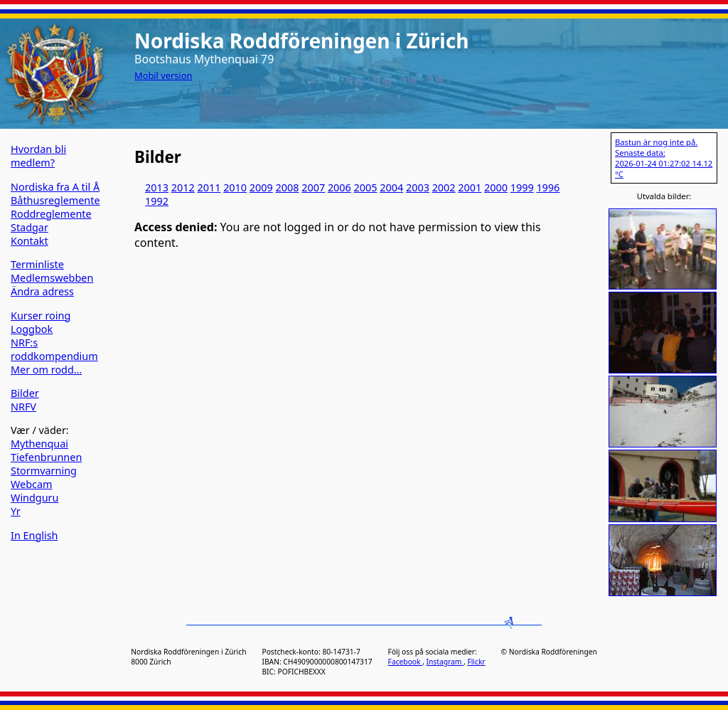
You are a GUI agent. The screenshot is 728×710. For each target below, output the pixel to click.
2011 (209, 187)
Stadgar (30, 227)
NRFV (23, 407)
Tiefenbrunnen (46, 457)
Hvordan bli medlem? (38, 156)
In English (34, 535)
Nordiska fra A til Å (55, 187)
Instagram (445, 662)
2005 (366, 187)
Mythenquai (39, 444)
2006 (339, 187)
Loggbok (32, 329)
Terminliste (37, 264)
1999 (522, 187)
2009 (261, 187)
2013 (157, 187)
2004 (391, 187)
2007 (313, 187)
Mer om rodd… (46, 370)
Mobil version (163, 75)
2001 (470, 187)
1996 (548, 187)
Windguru (34, 498)
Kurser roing (41, 316)
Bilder (25, 393)
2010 (235, 187)
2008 (288, 187)
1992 (157, 201)
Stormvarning (44, 471)
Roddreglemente (51, 214)
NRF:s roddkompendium (54, 349)
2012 (183, 187)
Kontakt (30, 241)
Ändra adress (42, 291)
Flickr (476, 662)
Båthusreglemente (55, 200)
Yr (16, 511)
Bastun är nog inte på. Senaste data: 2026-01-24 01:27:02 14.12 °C (664, 158)
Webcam (32, 484)
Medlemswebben (52, 278)
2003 (418, 187)
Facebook (406, 662)
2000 (496, 187)
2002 (444, 187)
